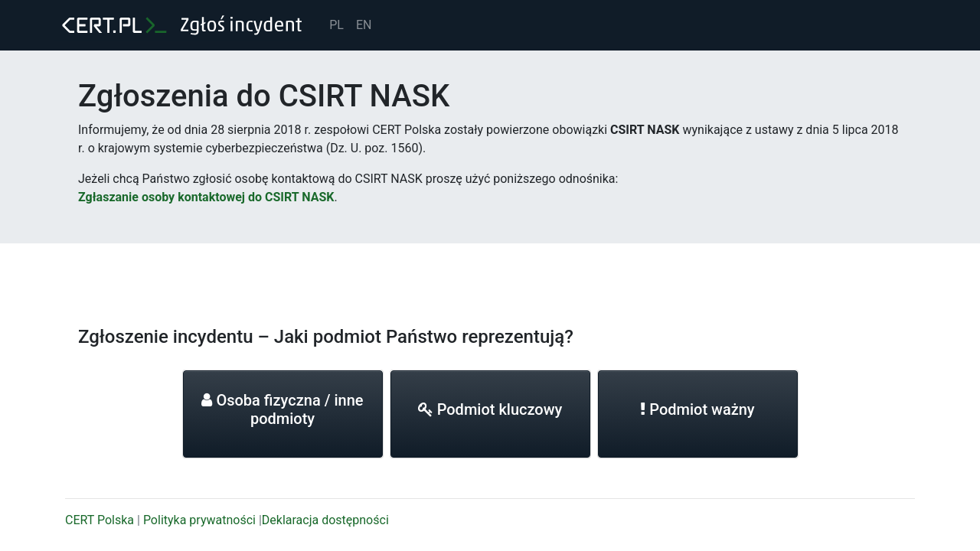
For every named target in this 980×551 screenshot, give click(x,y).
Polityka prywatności (199, 520)
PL (336, 25)
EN (364, 25)
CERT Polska (100, 520)
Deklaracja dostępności (325, 520)
